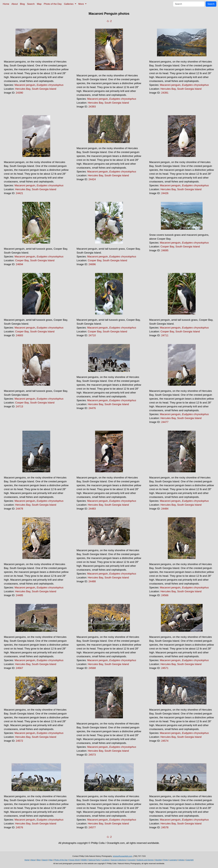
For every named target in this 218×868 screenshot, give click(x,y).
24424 (92, 179)
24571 (165, 668)
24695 (165, 250)
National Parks (94, 860)
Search (31, 4)
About (15, 4)
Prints (166, 860)
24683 (19, 335)
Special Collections (118, 860)
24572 (19, 741)
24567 (19, 668)
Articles (181, 860)
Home (6, 4)
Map (39, 4)
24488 (92, 581)
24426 (165, 193)
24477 (165, 422)
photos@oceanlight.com (122, 856)
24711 (165, 335)
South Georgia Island (44, 89)
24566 (165, 595)
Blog (22, 4)
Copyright (190, 860)
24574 (165, 741)
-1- (108, 21)
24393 (92, 107)
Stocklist (158, 860)
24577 (92, 827)
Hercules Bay (23, 89)
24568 (92, 668)
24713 (19, 406)
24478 (19, 509)
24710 (92, 335)
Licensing (173, 860)
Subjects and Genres (145, 860)
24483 (92, 509)
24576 (19, 827)
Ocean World (74, 860)
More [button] (81, 4)
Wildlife (84, 860)
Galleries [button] (69, 4)
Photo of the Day (53, 4)
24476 (92, 408)
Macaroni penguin (25, 85)
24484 (165, 509)
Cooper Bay (22, 260)
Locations (106, 860)
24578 (165, 827)
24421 (19, 193)
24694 (19, 264)
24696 (92, 264)
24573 (92, 755)
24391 (165, 93)
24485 (19, 595)
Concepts (131, 860)
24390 (19, 93)
